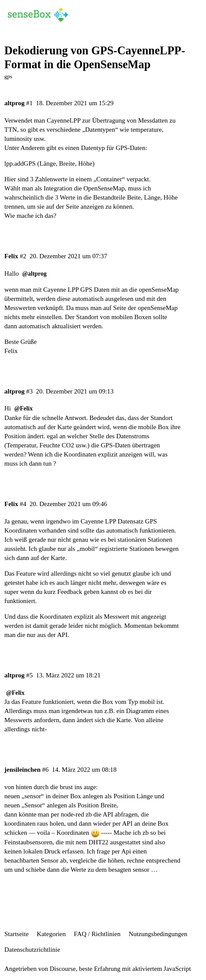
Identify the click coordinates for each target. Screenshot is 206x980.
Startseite (17, 934)
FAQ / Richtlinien (97, 934)
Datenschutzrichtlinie (32, 950)
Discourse (63, 969)
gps (8, 76)
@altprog (34, 274)
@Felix (23, 408)
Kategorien (51, 934)
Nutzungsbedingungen (158, 934)
